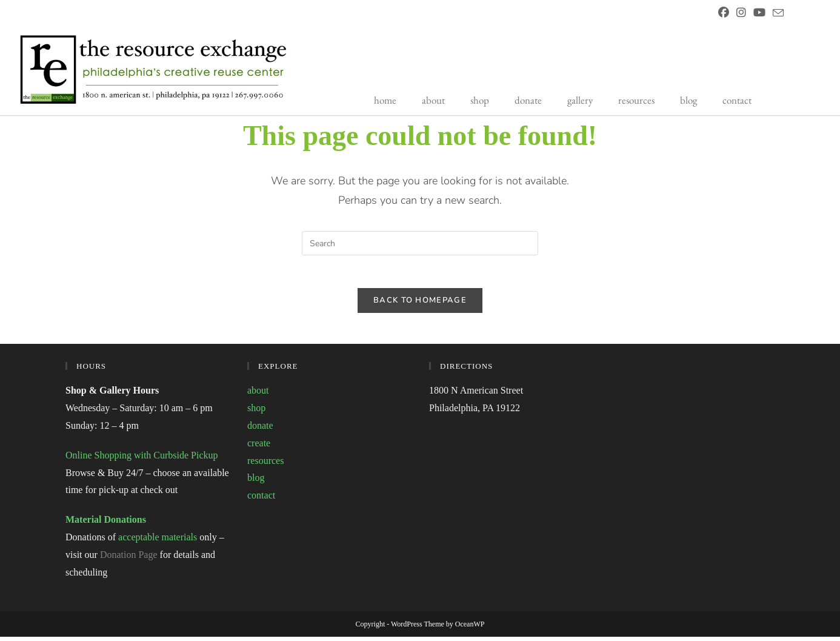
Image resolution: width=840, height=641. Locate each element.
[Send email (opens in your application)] (776, 14)
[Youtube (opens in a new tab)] (759, 13)
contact (737, 100)
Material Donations (106, 524)
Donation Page (129, 559)
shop (480, 100)
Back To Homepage (420, 304)
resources (636, 100)
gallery (580, 100)
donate (528, 100)
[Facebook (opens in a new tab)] (724, 13)
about (433, 100)
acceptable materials (158, 541)
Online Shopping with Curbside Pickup (142, 459)
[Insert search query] (420, 243)
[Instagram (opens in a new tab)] (741, 13)
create (259, 447)
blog (688, 100)
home (385, 100)
